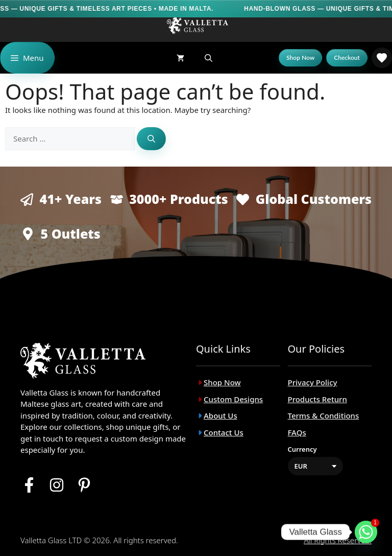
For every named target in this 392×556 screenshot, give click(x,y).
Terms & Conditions (324, 415)
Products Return (317, 399)
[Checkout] (347, 58)
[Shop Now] (300, 58)
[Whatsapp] (366, 532)
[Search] (151, 139)
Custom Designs (233, 399)
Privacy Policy (313, 382)
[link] (382, 58)
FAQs (297, 432)
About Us (220, 415)
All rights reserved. (338, 540)
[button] (209, 58)
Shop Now (222, 382)
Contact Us (224, 432)
